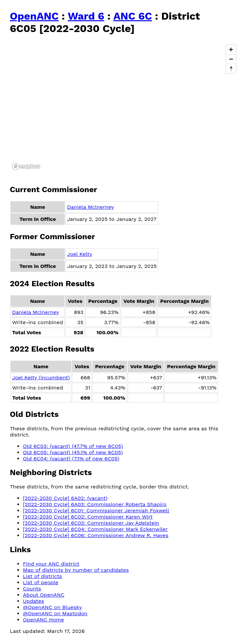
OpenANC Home (44, 620)
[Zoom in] (231, 50)
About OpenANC (44, 595)
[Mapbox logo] (26, 166)
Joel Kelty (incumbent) (41, 378)
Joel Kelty (80, 254)
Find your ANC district (51, 564)
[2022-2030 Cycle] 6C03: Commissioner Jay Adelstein (91, 523)
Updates (33, 601)
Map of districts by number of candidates (76, 570)
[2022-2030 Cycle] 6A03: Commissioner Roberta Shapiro (95, 504)
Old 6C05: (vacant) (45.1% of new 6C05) (73, 452)
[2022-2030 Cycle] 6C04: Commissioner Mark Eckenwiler (95, 529)
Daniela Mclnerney (91, 207)
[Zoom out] (231, 59)
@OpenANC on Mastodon (55, 613)
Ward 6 (86, 16)
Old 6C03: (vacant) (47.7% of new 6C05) (73, 446)
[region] (124, 107)
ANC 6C (133, 16)
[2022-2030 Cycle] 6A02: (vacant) (65, 498)
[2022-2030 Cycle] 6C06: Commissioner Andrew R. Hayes (96, 535)
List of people (41, 582)
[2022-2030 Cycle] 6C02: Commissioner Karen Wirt (88, 517)
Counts (32, 589)
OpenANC (34, 16)
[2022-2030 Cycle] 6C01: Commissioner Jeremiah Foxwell (96, 511)
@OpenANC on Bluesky (52, 607)
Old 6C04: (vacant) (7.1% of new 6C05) (71, 459)
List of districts (42, 576)
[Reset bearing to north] (231, 68)
